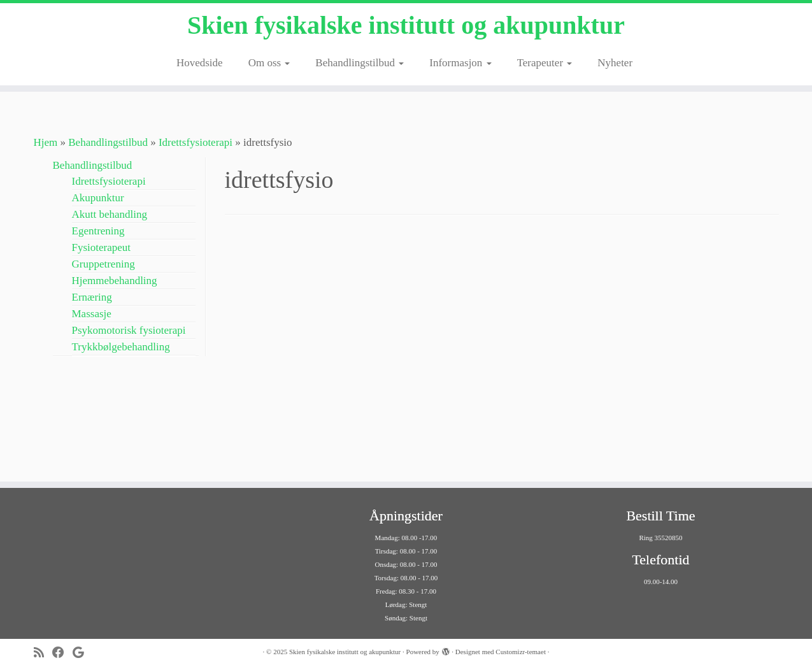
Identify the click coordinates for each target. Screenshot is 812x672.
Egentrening (98, 231)
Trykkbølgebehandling (121, 347)
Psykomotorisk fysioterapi (129, 330)
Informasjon (460, 63)
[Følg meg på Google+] (82, 653)
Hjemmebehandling (115, 281)
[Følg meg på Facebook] (62, 653)
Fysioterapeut (102, 247)
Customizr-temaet (521, 652)
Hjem (46, 142)
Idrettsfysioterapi (196, 142)
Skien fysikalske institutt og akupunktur (406, 25)
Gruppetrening (103, 264)
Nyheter (615, 63)
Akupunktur (98, 198)
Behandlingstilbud (360, 63)
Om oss (269, 63)
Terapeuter (545, 63)
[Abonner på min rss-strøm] (43, 653)
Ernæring (92, 297)
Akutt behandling (110, 214)
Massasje (92, 314)
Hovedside (200, 63)
